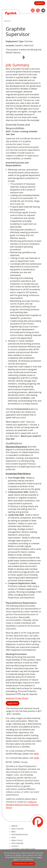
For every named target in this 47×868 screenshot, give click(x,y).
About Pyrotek (17, 829)
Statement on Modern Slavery (23, 849)
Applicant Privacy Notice (17, 698)
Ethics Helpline (17, 843)
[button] (33, 10)
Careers (7, 21)
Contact (15, 846)
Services (14, 826)
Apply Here (13, 703)
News (13, 832)
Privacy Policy (17, 840)
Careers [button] (40, 3)
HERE (36, 754)
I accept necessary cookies (23, 864)
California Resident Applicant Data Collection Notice (22, 805)
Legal (14, 837)
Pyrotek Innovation (19, 835)
